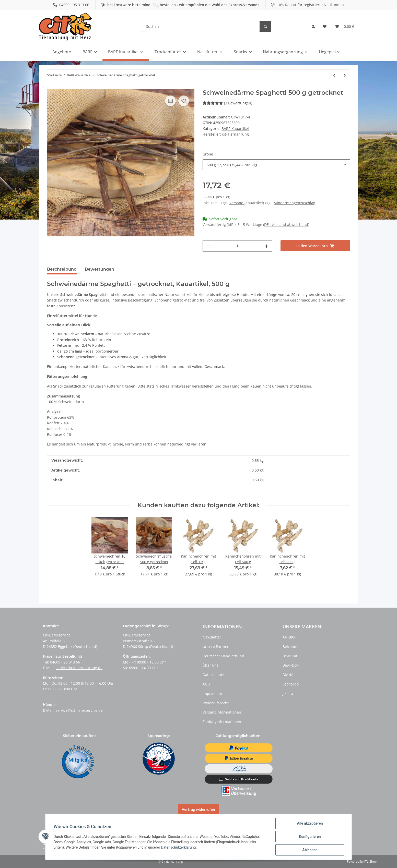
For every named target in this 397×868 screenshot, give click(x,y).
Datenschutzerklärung (178, 847)
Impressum (212, 694)
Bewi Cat (290, 656)
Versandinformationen (222, 712)
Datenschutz (213, 675)
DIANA (288, 675)
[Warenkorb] (344, 27)
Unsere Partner (216, 647)
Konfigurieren (310, 837)
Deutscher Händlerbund (223, 656)
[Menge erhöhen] (266, 246)
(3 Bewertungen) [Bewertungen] (227, 103)
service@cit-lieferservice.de (79, 710)
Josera (288, 694)
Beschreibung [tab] (62, 269)
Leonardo (291, 684)
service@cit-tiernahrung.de (79, 668)
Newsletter (212, 637)
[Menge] (237, 246)
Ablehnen (310, 850)
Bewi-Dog (291, 665)
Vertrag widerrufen (198, 809)
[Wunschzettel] (325, 27)
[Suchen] (201, 26)
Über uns (211, 665)
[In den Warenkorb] (315, 246)
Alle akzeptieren (310, 823)
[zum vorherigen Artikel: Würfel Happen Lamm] (334, 75)
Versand (237, 203)
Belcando (290, 647)
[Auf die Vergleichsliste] (170, 101)
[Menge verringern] (208, 246)
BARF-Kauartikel (235, 129)
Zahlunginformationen (222, 722)
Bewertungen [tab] (100, 269)
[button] (313, 27)
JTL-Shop (370, 861)
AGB (206, 684)
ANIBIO (289, 637)
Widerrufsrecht (216, 703)
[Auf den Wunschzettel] (184, 101)
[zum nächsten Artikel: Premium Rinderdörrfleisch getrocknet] (345, 75)
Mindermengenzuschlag (294, 203)
